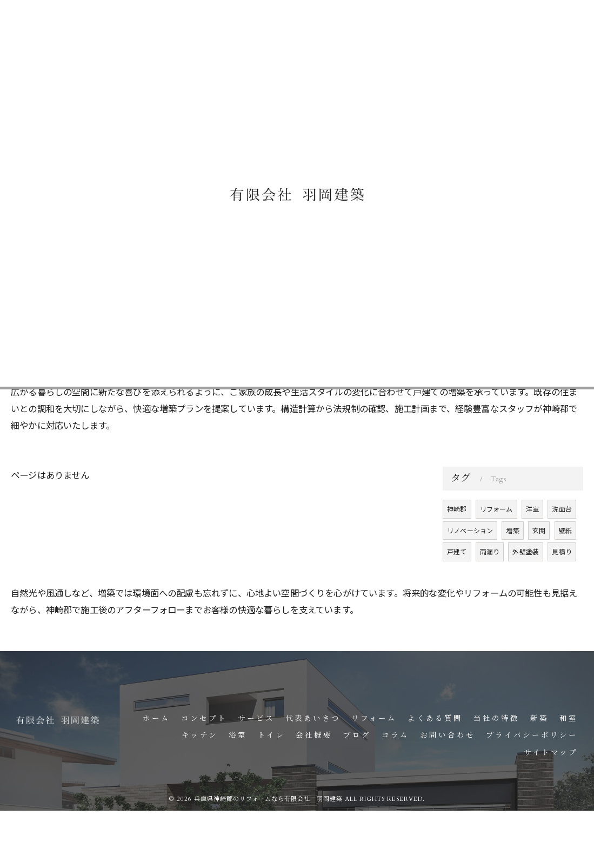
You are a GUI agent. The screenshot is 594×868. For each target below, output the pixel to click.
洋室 (532, 535)
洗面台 (562, 535)
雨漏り (490, 577)
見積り (562, 577)
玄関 (539, 556)
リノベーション (470, 556)
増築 (513, 556)
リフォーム (496, 535)
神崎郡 (457, 535)
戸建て (457, 577)
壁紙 (565, 556)
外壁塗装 (526, 577)
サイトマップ (551, 753)
